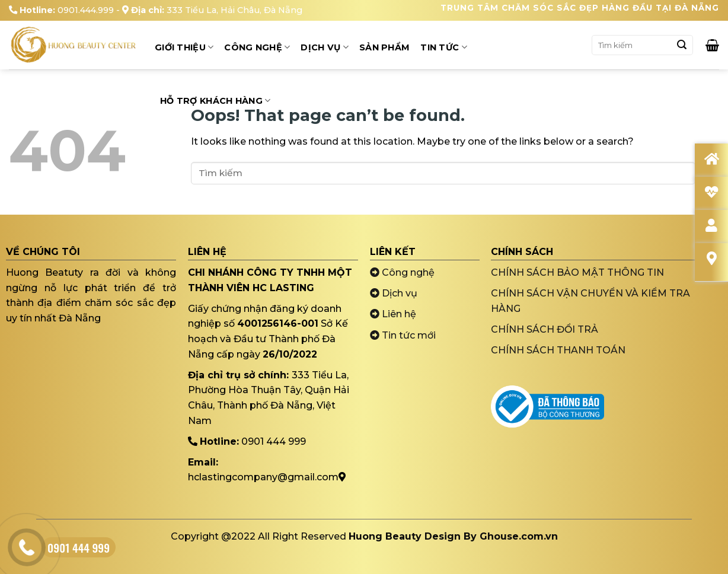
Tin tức (444, 47)
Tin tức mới (403, 335)
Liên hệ (393, 314)
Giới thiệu (184, 47)
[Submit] (682, 45)
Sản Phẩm (384, 47)
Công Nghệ (257, 47)
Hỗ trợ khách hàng (215, 101)
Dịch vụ (394, 293)
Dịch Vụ (325, 47)
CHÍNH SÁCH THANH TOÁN (558, 350)
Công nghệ (402, 272)
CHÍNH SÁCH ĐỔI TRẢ (545, 329)
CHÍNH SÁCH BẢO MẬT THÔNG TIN (577, 272)
